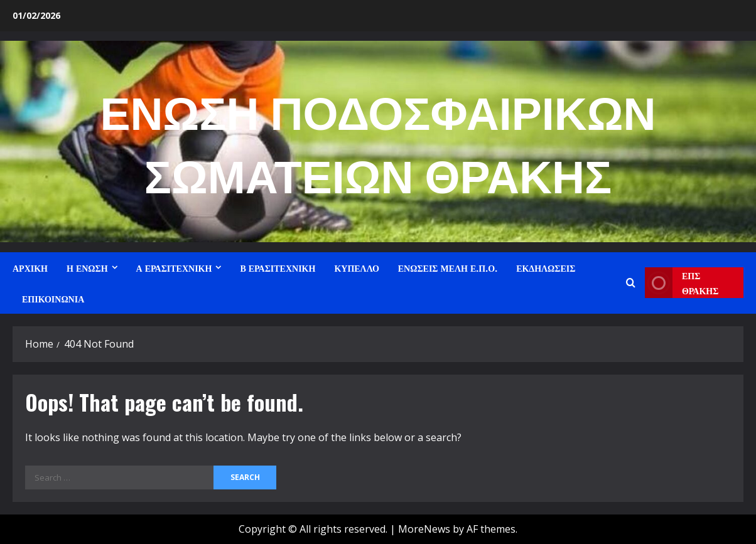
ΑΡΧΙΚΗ (30, 268)
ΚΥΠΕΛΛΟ (356, 268)
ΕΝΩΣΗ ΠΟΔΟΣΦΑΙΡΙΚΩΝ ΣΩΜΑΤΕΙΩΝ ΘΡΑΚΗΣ (378, 141)
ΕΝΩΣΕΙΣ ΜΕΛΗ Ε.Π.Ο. (448, 268)
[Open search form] (631, 283)
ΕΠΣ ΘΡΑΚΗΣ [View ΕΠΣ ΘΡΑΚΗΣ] (682, 283)
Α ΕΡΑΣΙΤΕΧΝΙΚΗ (174, 268)
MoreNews (424, 529)
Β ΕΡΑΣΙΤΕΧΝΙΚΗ (278, 268)
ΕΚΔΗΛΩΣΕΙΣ (546, 268)
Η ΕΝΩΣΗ (87, 268)
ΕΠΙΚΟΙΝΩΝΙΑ (53, 298)
